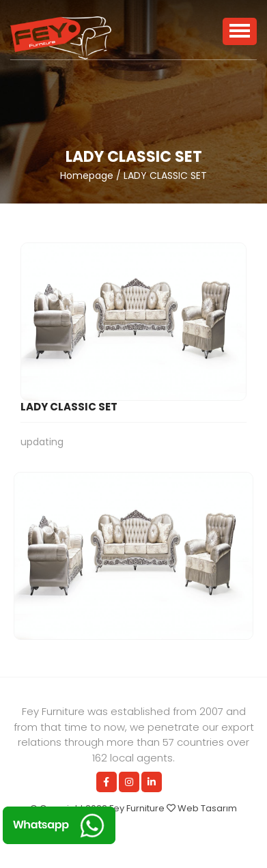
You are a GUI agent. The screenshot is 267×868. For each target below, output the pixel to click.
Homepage (87, 176)
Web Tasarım (207, 808)
